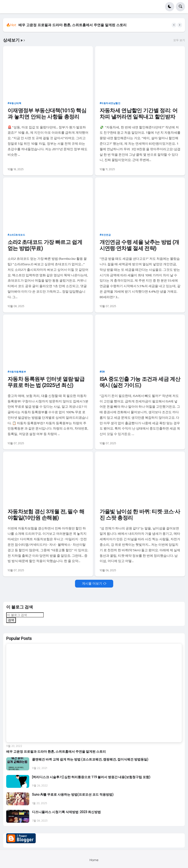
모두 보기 (179, 40)
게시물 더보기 (92, 583)
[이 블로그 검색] (25, 615)
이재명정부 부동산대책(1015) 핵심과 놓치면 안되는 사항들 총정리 (47, 114)
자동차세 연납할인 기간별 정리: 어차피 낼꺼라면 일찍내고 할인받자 (139, 114)
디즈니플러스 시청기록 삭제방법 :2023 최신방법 (66, 812)
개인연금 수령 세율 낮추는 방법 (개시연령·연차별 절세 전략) (139, 245)
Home (94, 860)
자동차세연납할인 (111, 103)
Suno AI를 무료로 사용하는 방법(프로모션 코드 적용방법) (73, 794)
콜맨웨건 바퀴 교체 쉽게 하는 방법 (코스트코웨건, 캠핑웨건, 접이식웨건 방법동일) (90, 759)
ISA (103, 372)
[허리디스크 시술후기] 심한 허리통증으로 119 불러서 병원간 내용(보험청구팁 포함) (91, 777)
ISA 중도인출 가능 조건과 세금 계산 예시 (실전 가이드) (140, 382)
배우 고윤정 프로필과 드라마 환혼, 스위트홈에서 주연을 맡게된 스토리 (72, 25)
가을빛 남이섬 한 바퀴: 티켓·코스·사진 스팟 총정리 (140, 515)
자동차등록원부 (18, 372)
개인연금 (106, 235)
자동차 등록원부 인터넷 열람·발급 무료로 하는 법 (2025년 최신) (46, 382)
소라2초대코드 (17, 235)
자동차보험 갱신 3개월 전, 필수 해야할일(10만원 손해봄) (46, 515)
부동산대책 (15, 103)
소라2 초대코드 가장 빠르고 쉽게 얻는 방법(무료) (45, 245)
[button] (170, 7)
